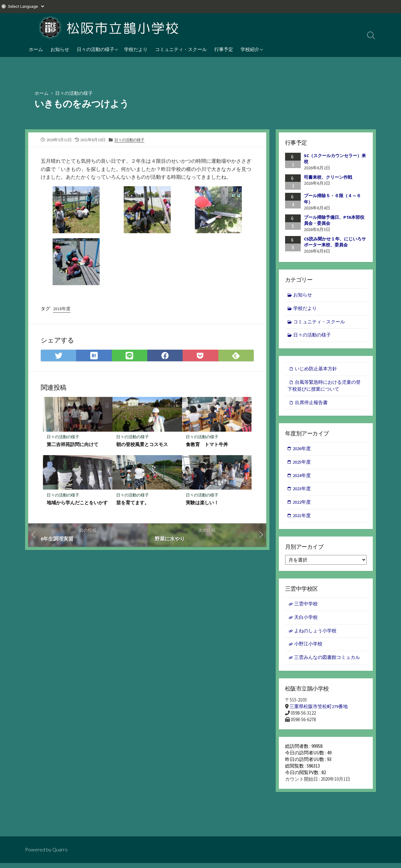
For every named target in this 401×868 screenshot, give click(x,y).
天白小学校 (306, 621)
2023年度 (302, 492)
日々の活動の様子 (96, 49)
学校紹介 (250, 49)
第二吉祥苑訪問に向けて (73, 445)
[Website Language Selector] (26, 6)
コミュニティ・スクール (181, 49)
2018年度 (62, 309)
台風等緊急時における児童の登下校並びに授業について (324, 387)
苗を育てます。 (133, 503)
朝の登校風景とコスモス (142, 445)
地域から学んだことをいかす (77, 503)
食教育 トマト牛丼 (207, 445)
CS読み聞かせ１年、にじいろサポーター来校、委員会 (335, 242)
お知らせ (60, 49)
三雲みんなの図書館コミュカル (327, 662)
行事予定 (224, 49)
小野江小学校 (308, 648)
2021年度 (302, 519)
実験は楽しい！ (202, 503)
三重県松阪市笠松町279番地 (319, 712)
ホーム (36, 49)
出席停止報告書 (311, 404)
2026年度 (302, 451)
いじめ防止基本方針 (316, 370)
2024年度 (302, 478)
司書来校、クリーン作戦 (328, 177)
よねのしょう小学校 (315, 635)
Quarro (60, 850)
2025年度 (302, 464)
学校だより (136, 49)
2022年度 (302, 505)
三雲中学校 (306, 607)
